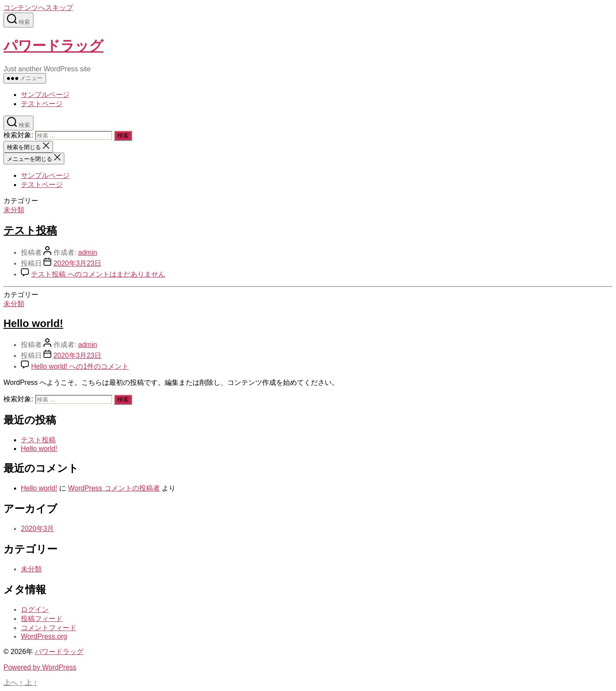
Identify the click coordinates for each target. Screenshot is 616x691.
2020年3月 (38, 529)
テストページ (42, 104)
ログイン (35, 609)
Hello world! (33, 323)
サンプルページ (45, 95)
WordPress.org (44, 636)
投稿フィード (42, 619)
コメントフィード (49, 628)
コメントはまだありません (98, 274)
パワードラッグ (53, 46)
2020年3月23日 (77, 263)
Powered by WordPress (40, 667)
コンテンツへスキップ (38, 8)
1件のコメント (80, 366)
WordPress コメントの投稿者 (114, 488)
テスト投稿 (30, 230)
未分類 (14, 210)
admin (88, 252)
